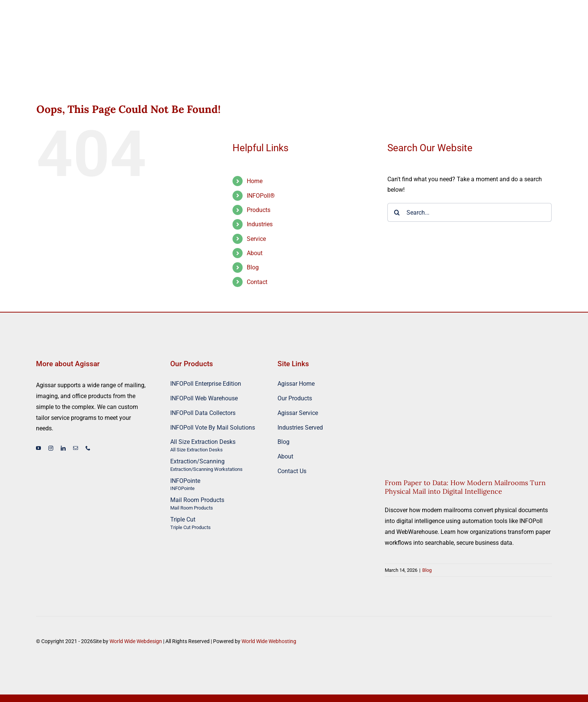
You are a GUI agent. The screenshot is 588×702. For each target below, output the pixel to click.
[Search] (397, 212)
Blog (253, 267)
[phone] (88, 448)
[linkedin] (63, 448)
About (255, 253)
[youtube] (38, 448)
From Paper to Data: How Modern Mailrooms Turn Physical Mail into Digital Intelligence (465, 487)
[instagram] (51, 448)
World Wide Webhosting (269, 641)
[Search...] (469, 212)
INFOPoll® (261, 196)
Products (259, 210)
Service (256, 239)
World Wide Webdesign (136, 641)
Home (255, 181)
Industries (260, 224)
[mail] (76, 448)
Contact (257, 282)
